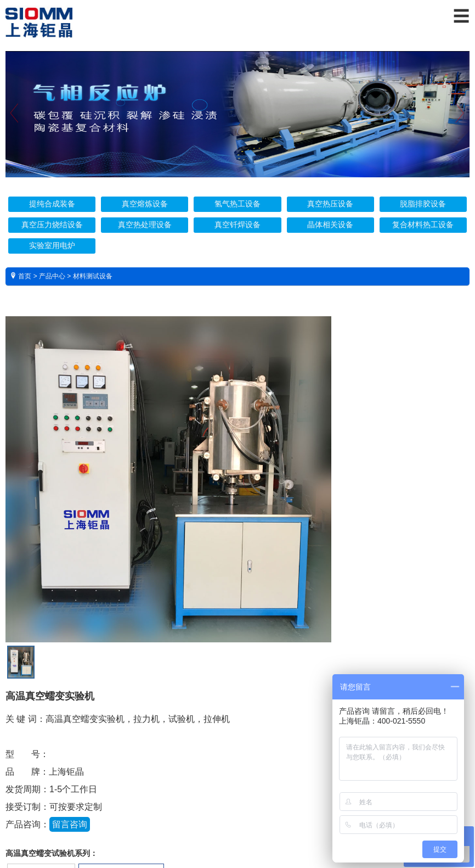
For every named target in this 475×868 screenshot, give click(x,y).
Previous (14, 132)
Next (461, 132)
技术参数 (38, 730)
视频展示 (302, 730)
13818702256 (308, 623)
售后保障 (170, 730)
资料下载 (236, 730)
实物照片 (104, 730)
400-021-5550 (309, 605)
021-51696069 (309, 640)
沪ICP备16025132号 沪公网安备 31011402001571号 (237, 824)
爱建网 (253, 837)
